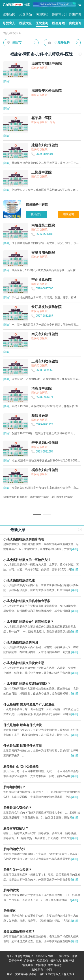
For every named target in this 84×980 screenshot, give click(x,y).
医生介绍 (58, 23)
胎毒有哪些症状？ (16, 828)
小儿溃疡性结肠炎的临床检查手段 (27, 601)
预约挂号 (36, 214)
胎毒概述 (10, 911)
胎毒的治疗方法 (14, 849)
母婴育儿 (9, 23)
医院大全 (26, 23)
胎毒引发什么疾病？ (17, 870)
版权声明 (69, 961)
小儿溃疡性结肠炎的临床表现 (24, 539)
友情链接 (41, 965)
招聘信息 (56, 961)
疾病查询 (75, 23)
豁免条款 (28, 965)
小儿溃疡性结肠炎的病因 (21, 642)
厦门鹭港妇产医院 (62, 497)
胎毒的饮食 (11, 890)
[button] (37, 515)
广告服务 (30, 961)
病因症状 (42, 14)
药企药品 (26, 14)
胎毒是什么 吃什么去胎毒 (21, 766)
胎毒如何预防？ (14, 787)
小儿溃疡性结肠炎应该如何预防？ (27, 684)
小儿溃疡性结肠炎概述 (19, 580)
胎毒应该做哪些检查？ (19, 931)
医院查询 (42, 23)
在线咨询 (69, 214)
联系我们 (43, 961)
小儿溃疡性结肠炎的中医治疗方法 (27, 560)
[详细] (74, 549)
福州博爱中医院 (39, 497)
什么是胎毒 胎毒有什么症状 (23, 725)
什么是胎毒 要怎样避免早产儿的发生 (29, 704)
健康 (27, 4)
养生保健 (75, 14)
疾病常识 (58, 14)
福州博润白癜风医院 (15, 497)
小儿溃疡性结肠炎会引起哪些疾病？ (28, 622)
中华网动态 (55, 965)
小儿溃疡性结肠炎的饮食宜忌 (24, 663)
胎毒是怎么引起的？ (17, 808)
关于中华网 (15, 961)
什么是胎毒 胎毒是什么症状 (23, 746)
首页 (6, 33)
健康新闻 (9, 14)
